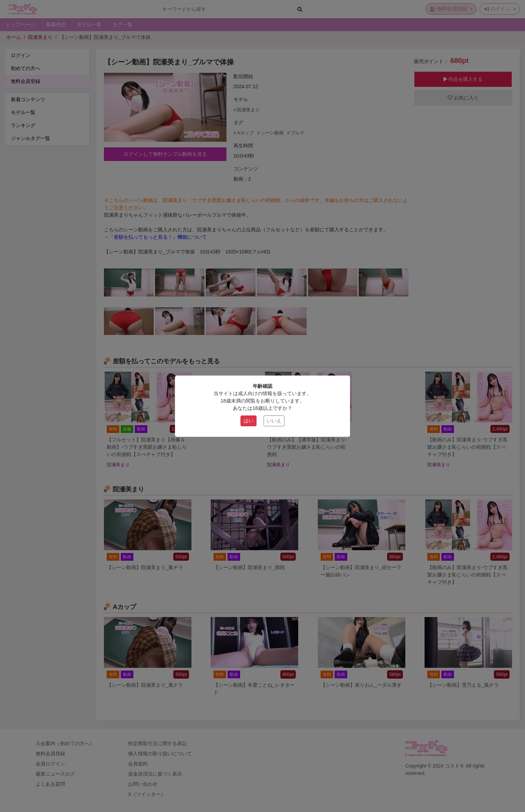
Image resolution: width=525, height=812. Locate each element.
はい (248, 421)
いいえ (274, 421)
